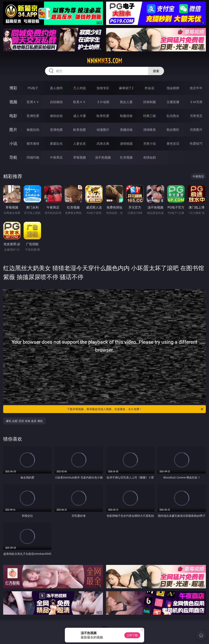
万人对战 (80, 88)
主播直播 (173, 102)
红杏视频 (126, 157)
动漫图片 (103, 130)
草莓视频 (80, 157)
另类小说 (150, 144)
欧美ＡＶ (80, 102)
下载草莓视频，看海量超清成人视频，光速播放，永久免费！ (135, 409)
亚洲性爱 (33, 116)
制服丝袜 (126, 116)
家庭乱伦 (56, 144)
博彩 (13, 88)
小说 (13, 143)
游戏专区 (103, 88)
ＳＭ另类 (196, 102)
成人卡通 (80, 116)
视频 (13, 102)
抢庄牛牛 (196, 88)
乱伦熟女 (173, 116)
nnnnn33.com (104, 61)
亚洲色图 (56, 130)
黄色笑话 (173, 144)
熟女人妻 (126, 102)
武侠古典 (103, 144)
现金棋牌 (173, 88)
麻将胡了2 (126, 88)
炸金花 (150, 88)
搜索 (156, 71)
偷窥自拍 (33, 130)
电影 (13, 116)
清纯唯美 (150, 130)
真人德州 (56, 88)
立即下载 (132, 635)
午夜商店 (56, 157)
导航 (13, 157)
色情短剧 (150, 157)
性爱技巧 (196, 144)
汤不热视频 (103, 157)
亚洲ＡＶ (33, 102)
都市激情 (33, 144)
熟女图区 (173, 130)
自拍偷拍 (56, 102)
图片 (13, 130)
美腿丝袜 (126, 130)
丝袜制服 (150, 102)
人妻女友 (80, 144)
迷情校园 (126, 144)
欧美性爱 (103, 116)
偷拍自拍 (56, 116)
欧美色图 (80, 130)
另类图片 (196, 130)
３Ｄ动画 (103, 102)
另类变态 (196, 116)
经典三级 (150, 116)
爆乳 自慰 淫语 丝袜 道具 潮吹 (24, 421)
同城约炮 (33, 157)
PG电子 (33, 88)
